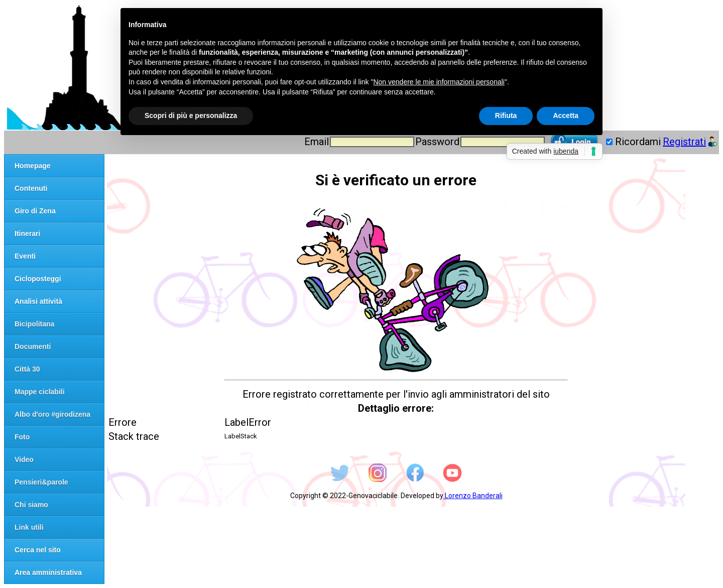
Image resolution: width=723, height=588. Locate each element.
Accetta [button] (566, 115)
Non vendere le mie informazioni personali (439, 82)
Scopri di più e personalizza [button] (191, 115)
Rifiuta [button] (506, 115)
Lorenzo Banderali (473, 496)
